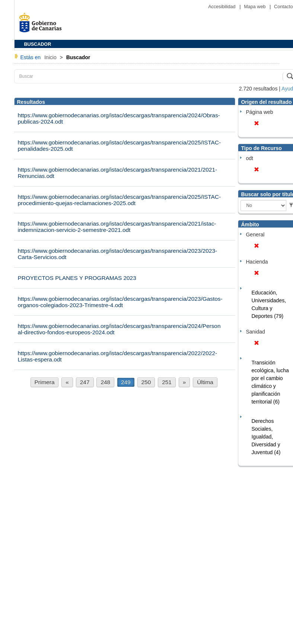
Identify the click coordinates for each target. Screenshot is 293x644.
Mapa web (255, 7)
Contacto (283, 7)
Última (205, 382)
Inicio (51, 57)
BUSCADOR (38, 44)
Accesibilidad (222, 7)
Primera (45, 382)
